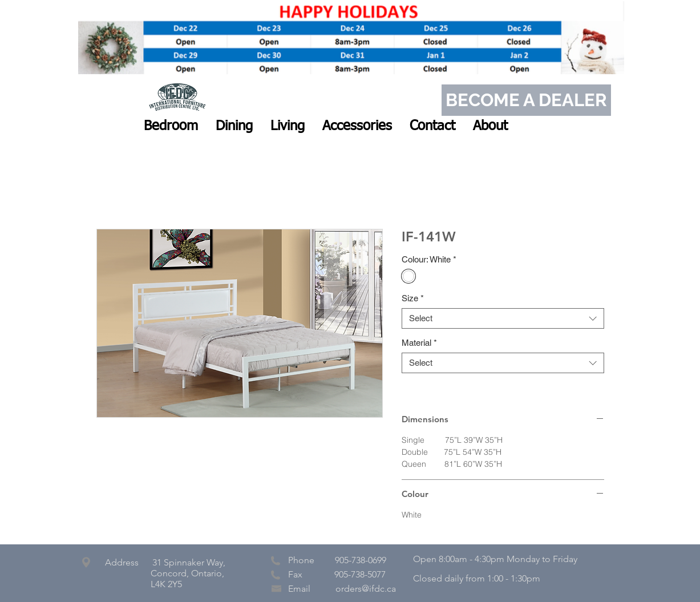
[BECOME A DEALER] (526, 100)
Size (413, 298)
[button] (171, 126)
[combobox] (503, 318)
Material (419, 343)
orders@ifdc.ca (366, 589)
